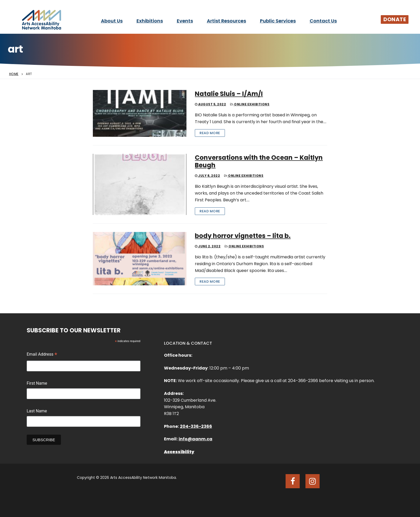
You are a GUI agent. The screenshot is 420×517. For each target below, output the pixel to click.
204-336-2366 (196, 426)
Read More (210, 133)
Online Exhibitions (250, 104)
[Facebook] (293, 481)
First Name (37, 383)
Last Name (37, 411)
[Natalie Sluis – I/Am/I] (140, 113)
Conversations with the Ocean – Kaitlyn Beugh (259, 161)
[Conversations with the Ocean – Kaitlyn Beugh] (140, 184)
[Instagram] (313, 481)
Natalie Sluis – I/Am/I (229, 94)
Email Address (42, 355)
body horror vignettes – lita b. (243, 236)
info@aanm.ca (195, 439)
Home (14, 74)
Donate (395, 19)
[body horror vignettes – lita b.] (140, 259)
